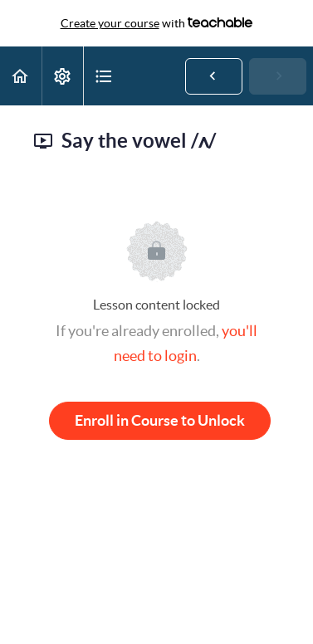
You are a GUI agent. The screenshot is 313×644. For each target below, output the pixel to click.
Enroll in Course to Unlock (160, 420)
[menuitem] (62, 76)
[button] (21, 76)
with (157, 23)
